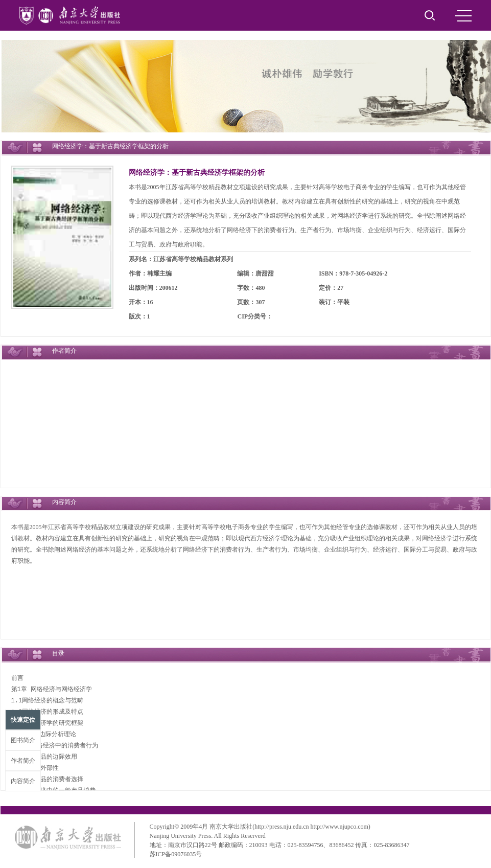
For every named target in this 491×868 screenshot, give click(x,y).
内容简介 (23, 781)
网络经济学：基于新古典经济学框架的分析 (197, 173)
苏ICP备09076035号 (176, 854)
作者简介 (23, 761)
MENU (463, 16)
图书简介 (23, 740)
